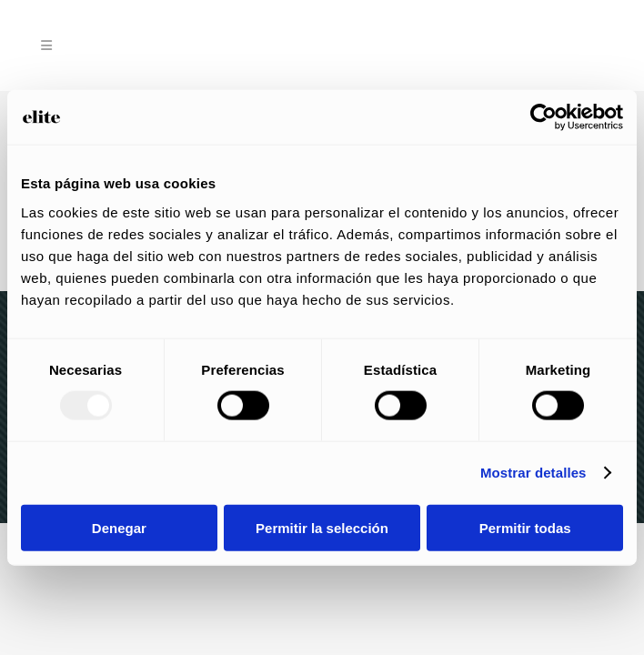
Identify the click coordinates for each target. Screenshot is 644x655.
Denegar (119, 527)
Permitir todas (525, 527)
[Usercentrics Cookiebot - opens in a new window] (543, 117)
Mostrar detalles (533, 473)
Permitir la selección (322, 527)
